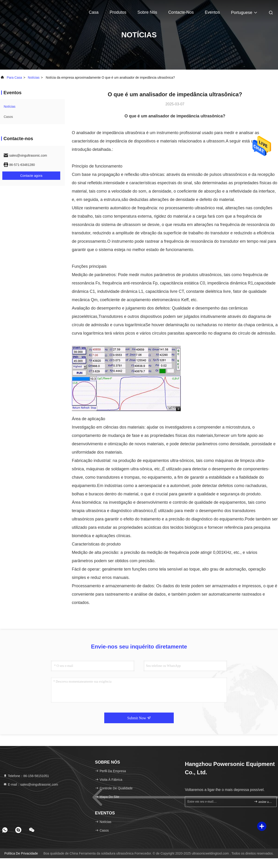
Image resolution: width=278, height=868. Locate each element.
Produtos (118, 12)
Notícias (34, 77)
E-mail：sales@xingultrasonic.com (31, 784)
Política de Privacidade (21, 853)
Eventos (212, 12)
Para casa (14, 77)
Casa (94, 12)
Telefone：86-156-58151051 (26, 776)
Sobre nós (147, 12)
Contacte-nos (181, 12)
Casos (8, 117)
